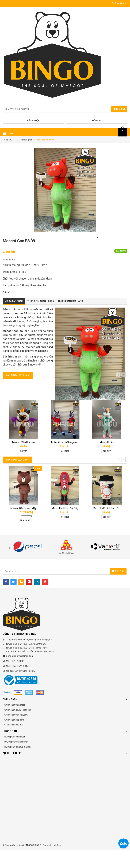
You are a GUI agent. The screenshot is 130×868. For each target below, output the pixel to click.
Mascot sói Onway (22, 461)
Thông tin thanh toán (41, 320)
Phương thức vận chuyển (16, 760)
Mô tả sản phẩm (14, 320)
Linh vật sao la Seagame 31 (106, 461)
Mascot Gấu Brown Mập (63, 527)
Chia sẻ (6, 311)
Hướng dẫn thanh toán (15, 755)
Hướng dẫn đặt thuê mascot (17, 765)
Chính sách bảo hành (14, 739)
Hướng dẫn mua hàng (71, 320)
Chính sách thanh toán (15, 724)
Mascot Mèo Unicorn (63, 461)
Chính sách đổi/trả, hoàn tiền (18, 728)
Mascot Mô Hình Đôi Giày (105, 527)
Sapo (59, 864)
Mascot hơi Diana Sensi (22, 527)
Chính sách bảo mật (14, 743)
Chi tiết (22, 470)
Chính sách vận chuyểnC (16, 733)
